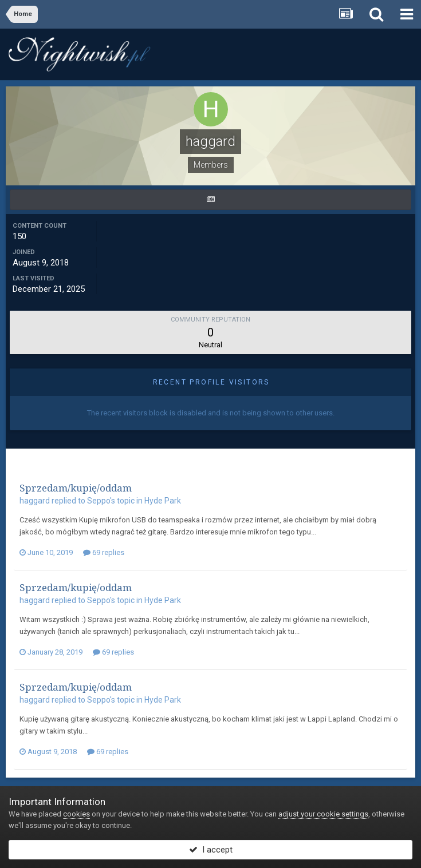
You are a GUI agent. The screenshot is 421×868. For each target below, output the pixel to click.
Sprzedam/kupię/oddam (76, 488)
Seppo (99, 501)
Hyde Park (163, 501)
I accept (211, 850)
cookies (76, 814)
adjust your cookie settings (323, 814)
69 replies (104, 552)
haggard (35, 501)
